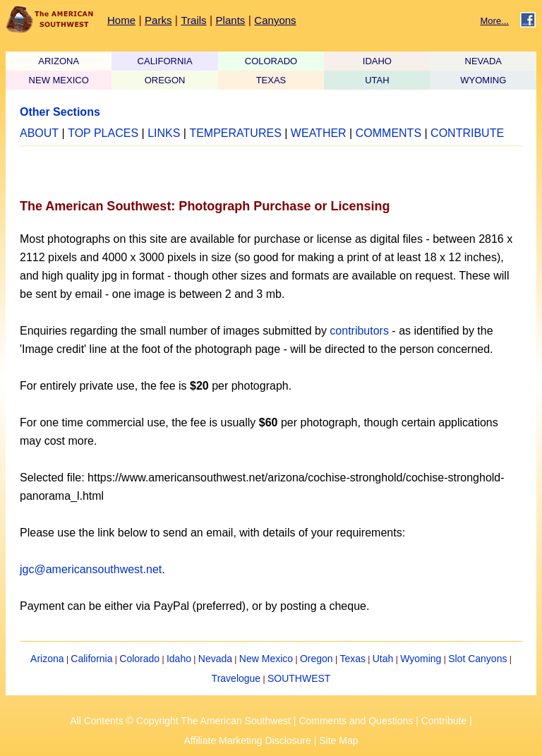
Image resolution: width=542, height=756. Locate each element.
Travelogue (236, 678)
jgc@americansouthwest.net (91, 569)
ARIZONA (59, 61)
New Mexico (266, 659)
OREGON (165, 80)
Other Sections (60, 112)
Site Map (338, 740)
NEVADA (484, 61)
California (91, 659)
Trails (193, 20)
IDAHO (377, 61)
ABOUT (39, 133)
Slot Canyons (477, 659)
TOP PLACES (103, 133)
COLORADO (271, 61)
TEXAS (271, 80)
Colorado (139, 659)
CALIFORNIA (165, 61)
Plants (231, 20)
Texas (353, 659)
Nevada (215, 659)
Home (121, 20)
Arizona (47, 659)
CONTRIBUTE (467, 133)
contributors (359, 331)
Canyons (275, 20)
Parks (158, 20)
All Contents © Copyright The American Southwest (180, 721)
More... (495, 21)
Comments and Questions (356, 721)
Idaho (179, 659)
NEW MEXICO (59, 80)
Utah (383, 659)
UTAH (377, 80)
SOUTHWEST (299, 678)
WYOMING (483, 80)
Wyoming (421, 659)
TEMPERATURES (235, 133)
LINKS (164, 133)
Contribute (444, 721)
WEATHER (319, 133)
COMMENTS (389, 133)
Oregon (317, 659)
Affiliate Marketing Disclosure (248, 740)
